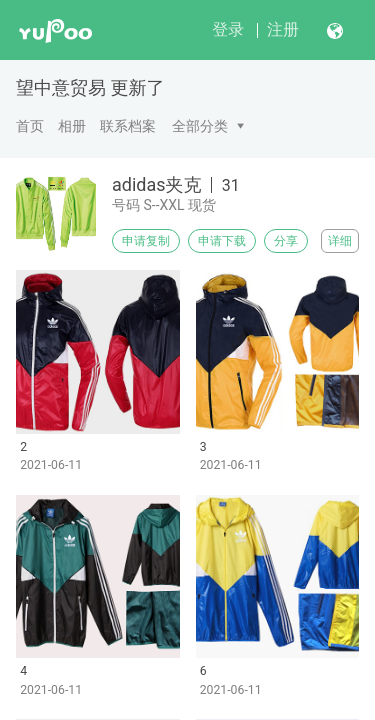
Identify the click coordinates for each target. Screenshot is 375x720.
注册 (283, 29)
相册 (72, 126)
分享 (286, 241)
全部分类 (200, 126)
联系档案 (128, 126)
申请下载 (222, 241)
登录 (228, 29)
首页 (30, 126)
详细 (340, 241)
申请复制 (146, 241)
